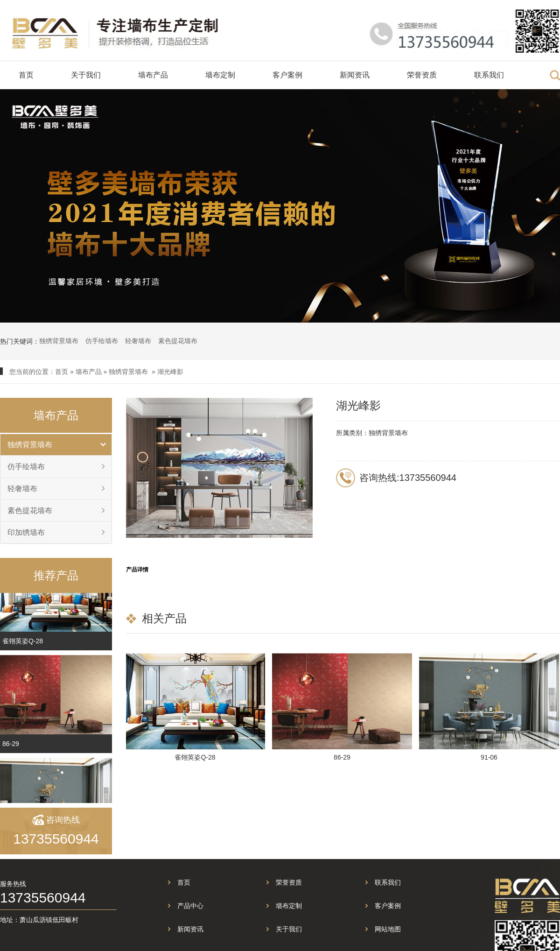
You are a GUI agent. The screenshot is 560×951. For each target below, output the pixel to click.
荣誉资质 (422, 75)
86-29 (11, 748)
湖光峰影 (170, 372)
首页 (26, 75)
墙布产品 (153, 75)
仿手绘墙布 (102, 341)
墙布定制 (220, 75)
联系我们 (489, 75)
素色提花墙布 (178, 341)
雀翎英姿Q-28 (23, 646)
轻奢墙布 (138, 341)
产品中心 (190, 906)
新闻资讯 (355, 75)
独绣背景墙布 (59, 341)
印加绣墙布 (26, 532)
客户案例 (287, 75)
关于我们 (86, 75)
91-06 (490, 757)
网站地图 (388, 929)
